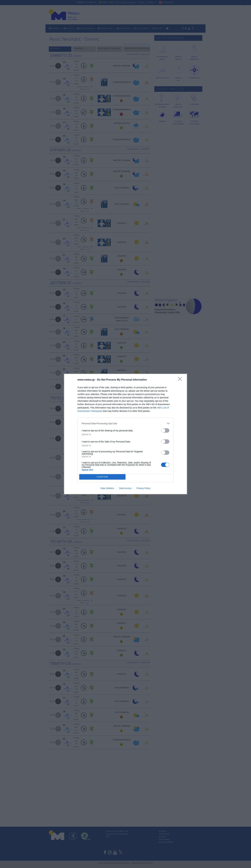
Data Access (125, 488)
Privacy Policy (144, 488)
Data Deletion (107, 488)
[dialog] (125, 434)
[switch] (165, 430)
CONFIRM (102, 477)
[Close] (181, 380)
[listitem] (125, 423)
